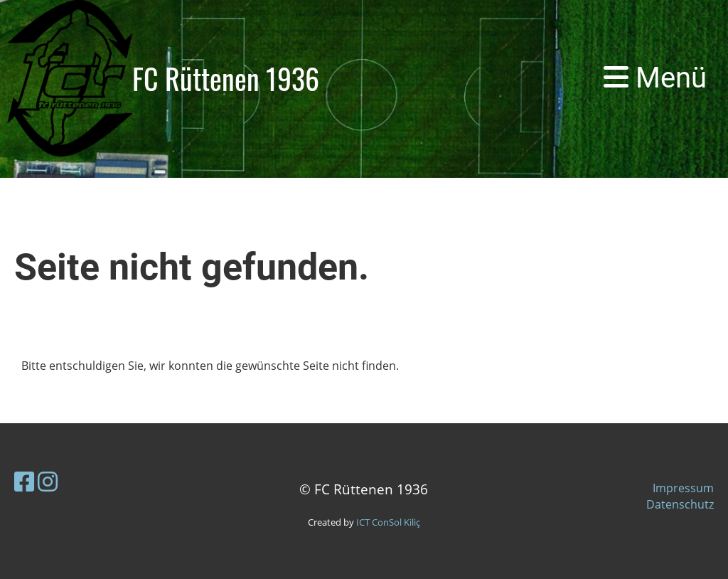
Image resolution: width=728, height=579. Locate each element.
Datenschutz (680, 504)
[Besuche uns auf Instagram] (48, 481)
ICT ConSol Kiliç (388, 522)
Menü (655, 78)
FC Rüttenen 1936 (226, 78)
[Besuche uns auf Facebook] (24, 481)
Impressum (683, 488)
